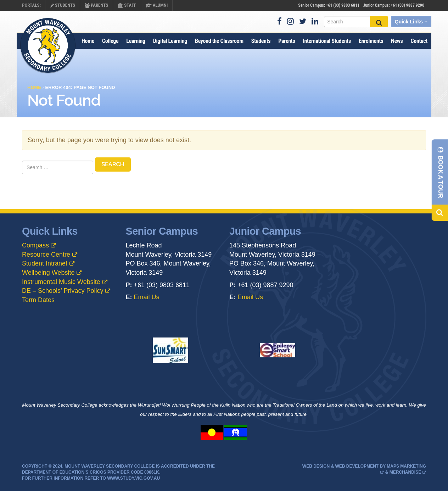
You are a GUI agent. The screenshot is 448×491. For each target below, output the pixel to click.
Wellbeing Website (48, 273)
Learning (136, 41)
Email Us (147, 297)
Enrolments (371, 41)
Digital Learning (170, 41)
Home (88, 41)
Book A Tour (441, 172)
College (110, 41)
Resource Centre (46, 255)
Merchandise (405, 472)
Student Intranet (45, 263)
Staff (127, 5)
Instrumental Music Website (61, 282)
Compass (35, 245)
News (397, 41)
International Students (327, 41)
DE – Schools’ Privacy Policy (63, 291)
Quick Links (411, 22)
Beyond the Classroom (219, 41)
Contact (419, 41)
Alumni (157, 5)
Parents (96, 5)
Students (63, 5)
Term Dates (38, 300)
